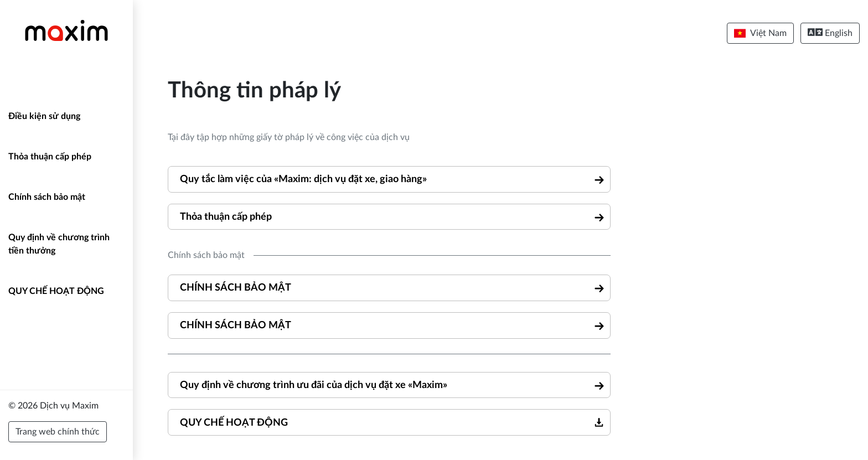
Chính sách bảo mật (47, 197)
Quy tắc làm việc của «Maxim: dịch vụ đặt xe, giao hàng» (303, 179)
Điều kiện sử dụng (44, 116)
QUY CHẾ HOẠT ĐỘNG (56, 291)
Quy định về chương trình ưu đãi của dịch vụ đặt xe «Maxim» (314, 385)
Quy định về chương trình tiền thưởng (59, 244)
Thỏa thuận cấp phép (50, 157)
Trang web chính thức (58, 432)
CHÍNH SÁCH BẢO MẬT (236, 288)
